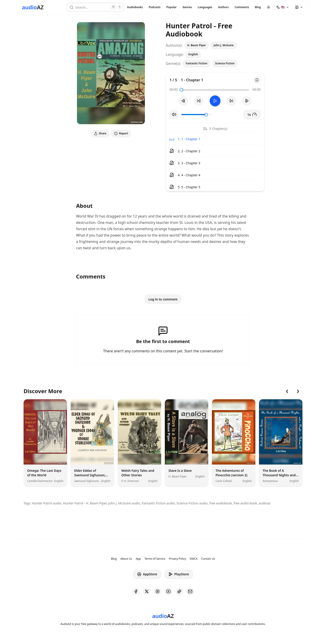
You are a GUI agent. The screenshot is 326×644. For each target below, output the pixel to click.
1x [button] (252, 114)
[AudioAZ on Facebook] (136, 591)
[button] (283, 7)
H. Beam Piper (197, 45)
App (138, 559)
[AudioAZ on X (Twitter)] (147, 591)
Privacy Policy (177, 559)
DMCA (194, 559)
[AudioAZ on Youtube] (168, 591)
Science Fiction (225, 63)
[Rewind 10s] (199, 101)
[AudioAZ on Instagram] (158, 591)
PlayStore (179, 574)
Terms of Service (155, 559)
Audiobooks (135, 7)
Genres (187, 7)
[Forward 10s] (231, 101)
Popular (172, 7)
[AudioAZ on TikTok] (179, 591)
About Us (126, 559)
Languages (205, 7)
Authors (223, 7)
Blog (258, 7)
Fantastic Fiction (197, 63)
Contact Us (208, 559)
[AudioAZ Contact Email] (190, 591)
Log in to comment (163, 299)
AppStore (147, 574)
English (193, 54)
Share (100, 133)
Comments (242, 7)
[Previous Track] (183, 101)
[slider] (181, 90)
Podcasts (155, 7)
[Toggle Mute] (174, 114)
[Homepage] (33, 7)
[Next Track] (247, 101)
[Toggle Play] (215, 101)
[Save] (257, 80)
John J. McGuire (224, 45)
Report (121, 133)
